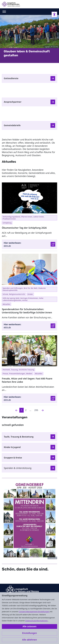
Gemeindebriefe (12, 125)
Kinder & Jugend (12, 447)
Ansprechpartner (13, 102)
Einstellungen (29, 633)
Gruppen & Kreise (13, 458)
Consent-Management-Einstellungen (34, 612)
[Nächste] (43, 410)
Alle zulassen (29, 626)
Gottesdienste (11, 78)
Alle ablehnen (30, 640)
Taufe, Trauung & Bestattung (19, 437)
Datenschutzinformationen (37, 621)
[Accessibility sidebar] (54, 14)
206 (36, 410)
